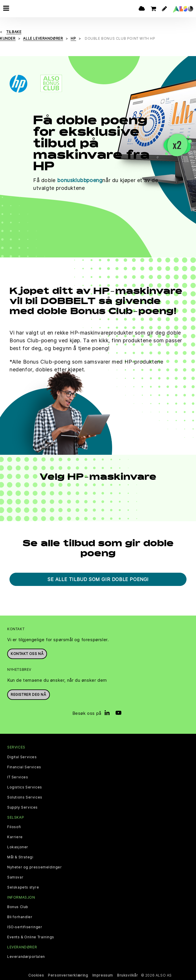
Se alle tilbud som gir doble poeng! (98, 579)
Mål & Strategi (20, 857)
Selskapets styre (23, 887)
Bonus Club (18, 907)
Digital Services (22, 757)
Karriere (15, 837)
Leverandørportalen (26, 957)
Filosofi (14, 827)
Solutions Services (25, 797)
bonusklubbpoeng (80, 180)
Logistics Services (25, 787)
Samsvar (15, 877)
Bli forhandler (20, 917)
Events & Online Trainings (31, 937)
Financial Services (24, 767)
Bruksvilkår (128, 975)
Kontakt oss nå (27, 654)
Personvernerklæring (68, 975)
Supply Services (22, 807)
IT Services (18, 777)
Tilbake (14, 32)
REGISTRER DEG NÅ (29, 695)
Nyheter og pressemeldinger (35, 867)
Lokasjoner (18, 847)
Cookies (36, 975)
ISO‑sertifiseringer (25, 927)
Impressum (103, 975)
